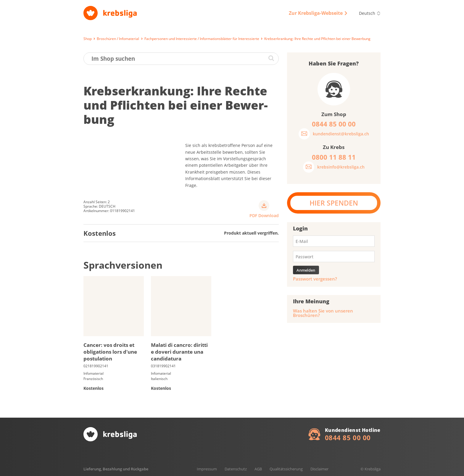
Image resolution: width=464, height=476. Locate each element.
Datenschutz (236, 469)
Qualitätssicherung (286, 469)
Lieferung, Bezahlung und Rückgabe (116, 469)
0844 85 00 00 (348, 437)
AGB (258, 469)
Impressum (207, 469)
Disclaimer (319, 469)
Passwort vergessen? (315, 279)
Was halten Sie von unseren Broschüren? (323, 313)
